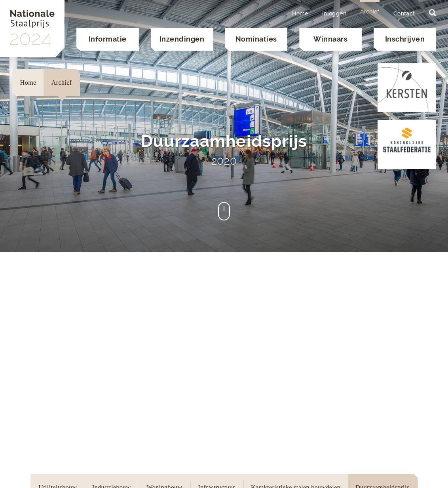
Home (300, 13)
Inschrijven (405, 39)
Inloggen (334, 13)
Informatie (108, 39)
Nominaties (256, 39)
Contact (404, 13)
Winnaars (330, 39)
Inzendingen (182, 39)
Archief (370, 11)
